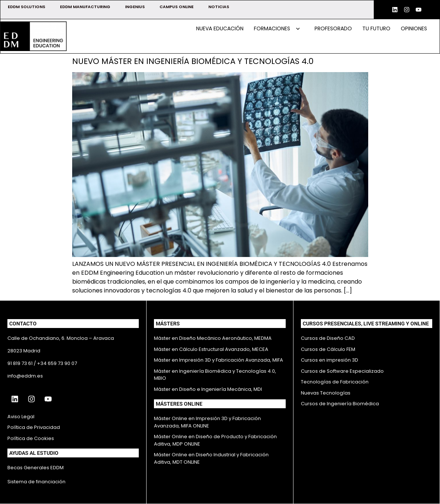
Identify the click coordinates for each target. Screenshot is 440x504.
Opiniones (414, 28)
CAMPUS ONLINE (177, 7)
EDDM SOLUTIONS (26, 7)
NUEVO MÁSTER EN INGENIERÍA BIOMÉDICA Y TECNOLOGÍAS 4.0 (193, 61)
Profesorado (333, 28)
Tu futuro (376, 28)
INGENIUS (135, 7)
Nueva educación (220, 28)
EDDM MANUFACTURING (85, 7)
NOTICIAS (219, 7)
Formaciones (277, 28)
